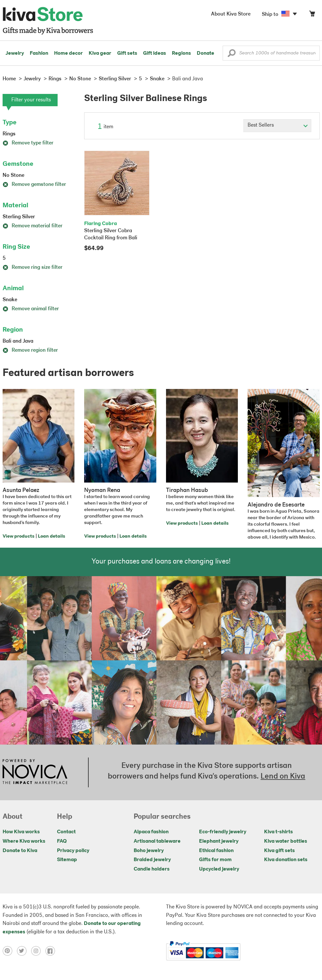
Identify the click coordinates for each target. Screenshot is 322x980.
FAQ (62, 841)
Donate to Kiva (20, 851)
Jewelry (15, 53)
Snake (10, 300)
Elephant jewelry (219, 841)
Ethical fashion (216, 851)
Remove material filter (33, 226)
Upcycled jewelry (219, 869)
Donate (205, 53)
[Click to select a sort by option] (277, 126)
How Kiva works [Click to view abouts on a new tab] (21, 832)
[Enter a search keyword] (271, 53)
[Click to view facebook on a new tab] (52, 951)
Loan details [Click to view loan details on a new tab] (51, 536)
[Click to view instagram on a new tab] (38, 951)
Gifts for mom (215, 860)
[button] (232, 55)
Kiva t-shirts (278, 832)
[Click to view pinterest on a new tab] (10, 951)
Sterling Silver (19, 217)
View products (18, 536)
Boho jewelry (149, 851)
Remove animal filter (31, 309)
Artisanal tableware (157, 841)
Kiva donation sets (286, 860)
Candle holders (152, 869)
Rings (9, 134)
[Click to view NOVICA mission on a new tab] (35, 772)
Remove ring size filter (33, 268)
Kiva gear (100, 53)
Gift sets (127, 53)
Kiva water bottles (286, 841)
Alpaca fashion (151, 832)
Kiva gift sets (279, 851)
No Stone (13, 176)
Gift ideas (155, 53)
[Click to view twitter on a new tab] (24, 951)
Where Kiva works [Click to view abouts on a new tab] (24, 841)
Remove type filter (28, 143)
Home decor (68, 53)
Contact (66, 832)
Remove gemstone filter (34, 185)
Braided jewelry (152, 860)
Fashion (39, 53)
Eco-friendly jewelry (223, 832)
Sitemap (67, 860)
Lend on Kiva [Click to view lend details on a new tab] (283, 777)
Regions (181, 53)
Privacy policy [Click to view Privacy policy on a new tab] (73, 851)
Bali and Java (18, 341)
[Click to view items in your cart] (312, 15)
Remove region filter (30, 350)
